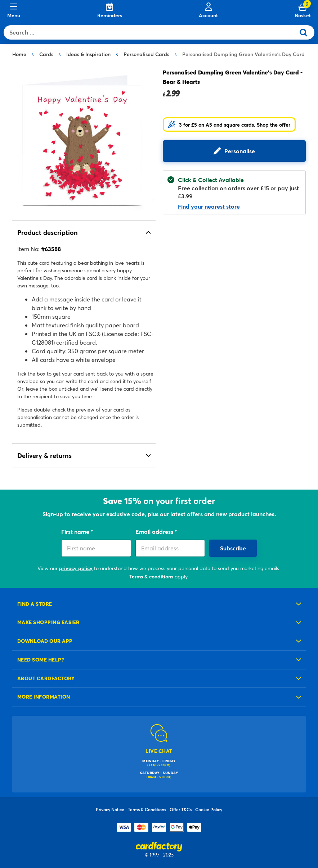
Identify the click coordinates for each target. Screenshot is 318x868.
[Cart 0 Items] (303, 11)
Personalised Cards (146, 54)
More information (44, 697)
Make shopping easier (48, 622)
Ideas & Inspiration (88, 54)
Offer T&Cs (181, 809)
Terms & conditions (151, 576)
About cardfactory (46, 678)
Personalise (240, 151)
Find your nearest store (209, 206)
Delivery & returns (44, 455)
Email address (155, 531)
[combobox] (151, 32)
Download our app (45, 641)
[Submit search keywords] (306, 32)
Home (19, 54)
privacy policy (76, 568)
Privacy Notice (110, 809)
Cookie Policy (209, 809)
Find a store (35, 604)
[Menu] (14, 11)
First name (76, 531)
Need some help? (41, 660)
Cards (46, 54)
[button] (229, 124)
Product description (48, 232)
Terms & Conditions (147, 809)
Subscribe (233, 548)
